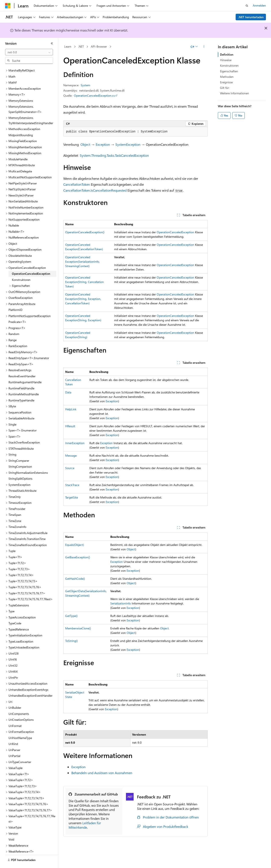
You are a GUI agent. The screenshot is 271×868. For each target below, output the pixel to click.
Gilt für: (225, 88)
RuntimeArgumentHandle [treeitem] (25, 370)
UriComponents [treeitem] (19, 702)
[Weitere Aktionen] (204, 47)
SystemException (128, 144)
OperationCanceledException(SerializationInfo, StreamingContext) (82, 262)
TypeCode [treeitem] (15, 612)
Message (71, 455)
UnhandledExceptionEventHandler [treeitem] (30, 684)
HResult (70, 426)
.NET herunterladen (251, 17)
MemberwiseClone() (78, 628)
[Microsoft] (8, 6)
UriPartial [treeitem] (14, 744)
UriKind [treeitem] (13, 732)
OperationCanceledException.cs (94, 95)
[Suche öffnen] (247, 6)
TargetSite (72, 497)
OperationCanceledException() (85, 232)
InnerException (75, 443)
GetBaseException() (78, 557)
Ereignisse (226, 82)
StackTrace (72, 485)
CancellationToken (77, 184)
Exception (103, 144)
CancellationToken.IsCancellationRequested (95, 190)
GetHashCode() (75, 579)
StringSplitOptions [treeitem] (20, 467)
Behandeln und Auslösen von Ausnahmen (102, 773)
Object (85, 144)
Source (70, 468)
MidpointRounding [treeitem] (21, 123)
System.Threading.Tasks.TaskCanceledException (114, 155)
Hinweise (226, 60)
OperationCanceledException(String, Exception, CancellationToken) (83, 299)
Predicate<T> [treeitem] (17, 310)
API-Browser (99, 46)
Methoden (227, 77)
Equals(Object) (75, 545)
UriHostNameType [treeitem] (20, 726)
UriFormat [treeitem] (15, 714)
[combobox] (29, 52)
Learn (68, 46)
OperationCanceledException (175, 232)
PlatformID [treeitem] (15, 298)
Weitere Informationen (234, 93)
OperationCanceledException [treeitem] (31, 262)
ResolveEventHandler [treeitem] (22, 365)
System (85, 85)
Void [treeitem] (11, 828)
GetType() (71, 616)
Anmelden (259, 5)
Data (68, 392)
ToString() (71, 641)
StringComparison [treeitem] (20, 455)
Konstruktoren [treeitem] (21, 268)
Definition (227, 54)
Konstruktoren (229, 65)
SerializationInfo (121, 603)
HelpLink (71, 409)
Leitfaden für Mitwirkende (85, 825)
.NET (81, 46)
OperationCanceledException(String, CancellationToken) (84, 282)
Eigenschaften (229, 71)
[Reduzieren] (52, 43)
